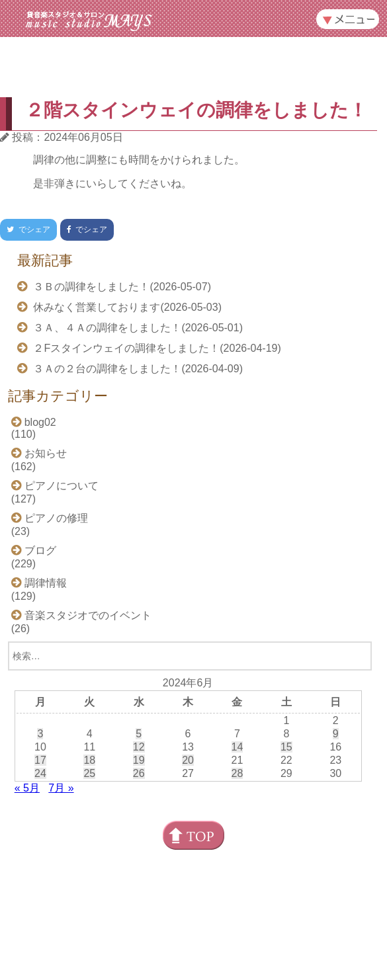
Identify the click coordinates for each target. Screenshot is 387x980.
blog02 (40, 422)
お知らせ (46, 453)
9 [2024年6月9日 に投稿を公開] (336, 734)
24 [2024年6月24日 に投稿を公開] (40, 773)
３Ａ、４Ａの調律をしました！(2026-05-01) (137, 328)
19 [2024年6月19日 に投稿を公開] (139, 760)
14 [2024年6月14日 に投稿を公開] (237, 747)
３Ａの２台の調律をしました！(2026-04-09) (137, 369)
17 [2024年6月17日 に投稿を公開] (40, 760)
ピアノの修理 (56, 518)
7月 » (61, 788)
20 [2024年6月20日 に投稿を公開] (188, 760)
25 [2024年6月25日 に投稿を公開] (89, 773)
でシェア (25, 229)
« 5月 (27, 788)
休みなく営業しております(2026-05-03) (126, 307)
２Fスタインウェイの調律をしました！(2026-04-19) (156, 348)
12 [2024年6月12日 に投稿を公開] (139, 747)
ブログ (40, 551)
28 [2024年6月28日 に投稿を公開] (237, 773)
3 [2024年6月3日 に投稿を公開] (40, 734)
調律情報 (46, 583)
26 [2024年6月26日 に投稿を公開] (139, 773)
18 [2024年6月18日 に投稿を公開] (89, 760)
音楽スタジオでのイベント (88, 615)
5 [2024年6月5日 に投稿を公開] (139, 734)
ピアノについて (62, 486)
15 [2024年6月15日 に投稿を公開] (286, 747)
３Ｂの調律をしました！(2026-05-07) (121, 287)
